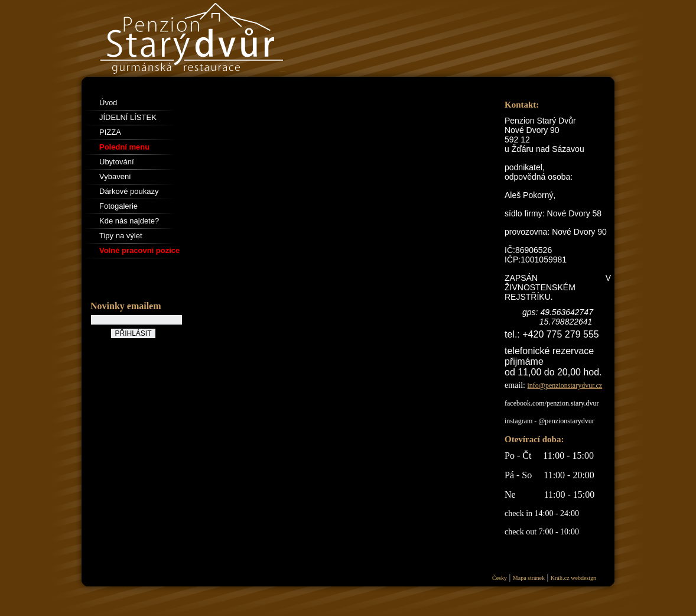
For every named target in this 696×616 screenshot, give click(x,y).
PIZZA (110, 132)
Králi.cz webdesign (573, 578)
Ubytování (117, 162)
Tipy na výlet (121, 236)
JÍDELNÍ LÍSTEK (128, 117)
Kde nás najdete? (129, 221)
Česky (500, 578)
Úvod (108, 103)
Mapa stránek (529, 578)
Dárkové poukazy (129, 191)
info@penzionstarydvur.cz (565, 385)
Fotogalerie (118, 206)
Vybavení (115, 176)
